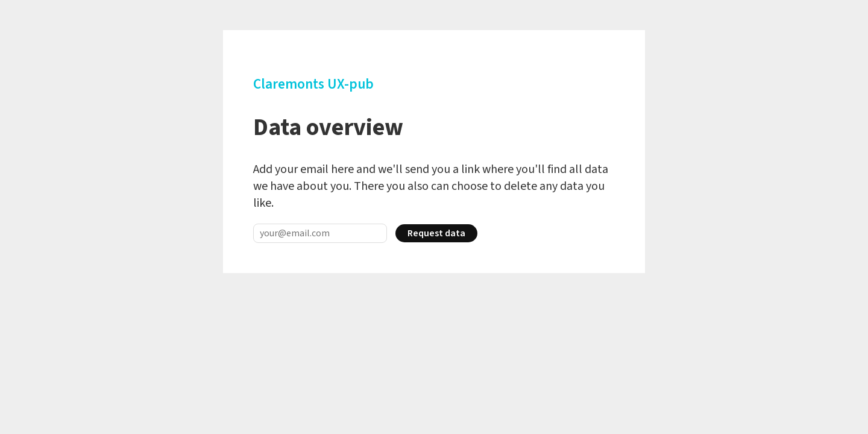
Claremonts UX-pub (313, 84)
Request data (436, 233)
